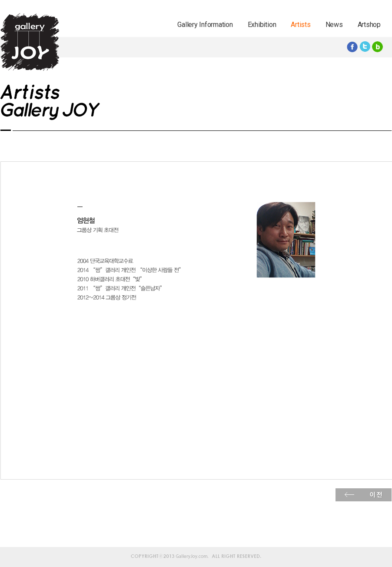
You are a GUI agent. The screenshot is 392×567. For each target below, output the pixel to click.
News (334, 25)
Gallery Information (205, 25)
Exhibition (262, 25)
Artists (301, 25)
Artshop (369, 25)
